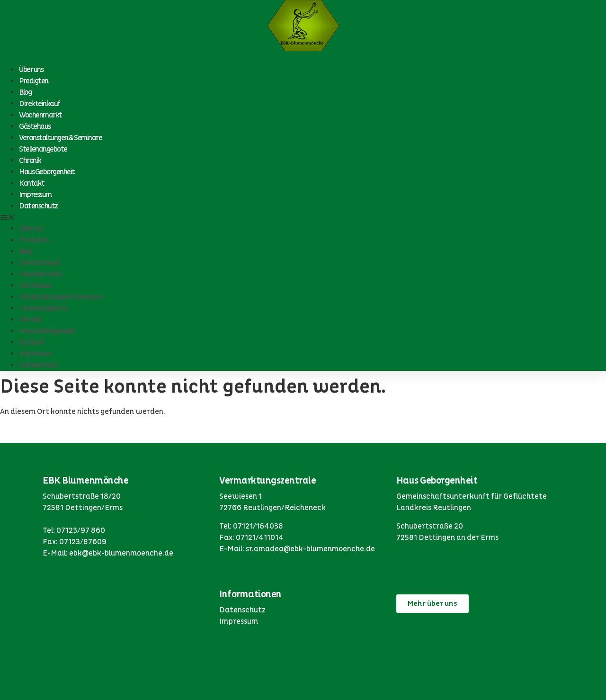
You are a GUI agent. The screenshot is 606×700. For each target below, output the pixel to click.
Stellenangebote (43, 149)
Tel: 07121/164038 (251, 526)
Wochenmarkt (40, 115)
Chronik (30, 161)
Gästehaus (35, 126)
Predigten (34, 81)
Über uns (31, 70)
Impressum (35, 195)
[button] (303, 217)
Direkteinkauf (40, 104)
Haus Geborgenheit (47, 172)
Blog (25, 92)
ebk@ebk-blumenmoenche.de (121, 553)
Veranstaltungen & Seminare (60, 138)
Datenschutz (38, 206)
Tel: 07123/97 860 (74, 530)
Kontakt (32, 183)
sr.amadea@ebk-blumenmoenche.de (310, 549)
